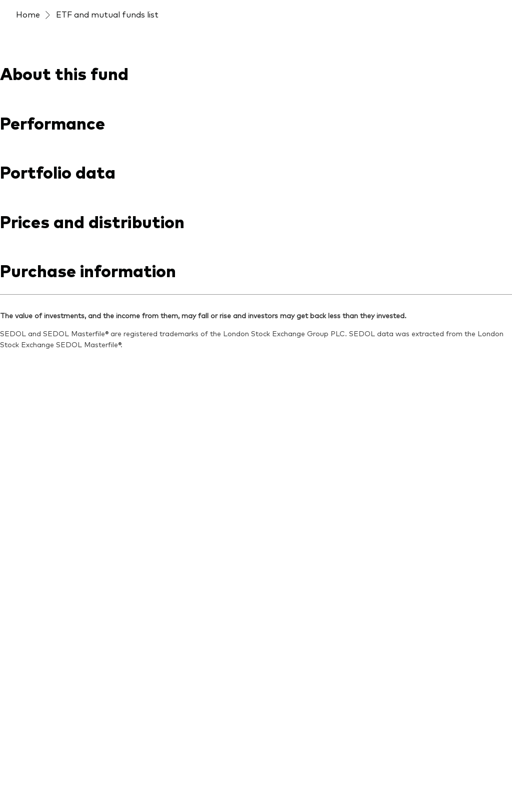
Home (28, 14)
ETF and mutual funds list (107, 14)
